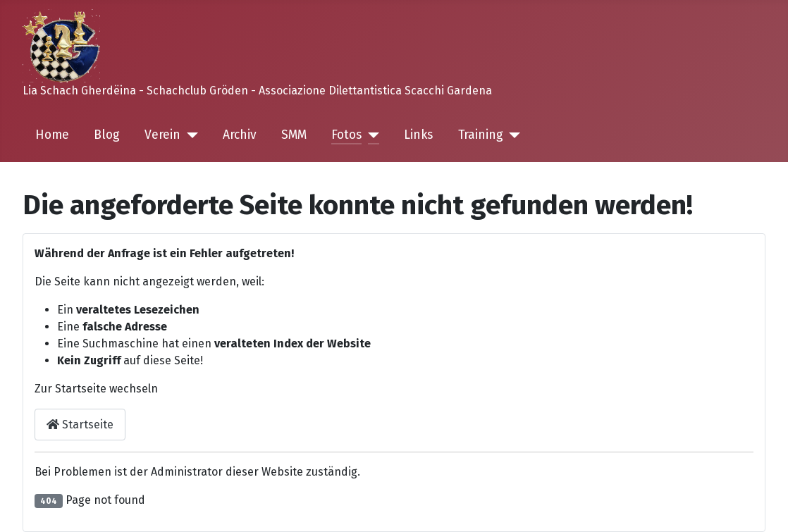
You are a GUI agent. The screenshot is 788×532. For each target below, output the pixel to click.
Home (52, 135)
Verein (162, 135)
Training (481, 135)
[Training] (512, 135)
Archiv (240, 135)
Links (418, 135)
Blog (107, 135)
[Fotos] (370, 135)
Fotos (346, 135)
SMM (294, 135)
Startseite (80, 425)
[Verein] (189, 135)
